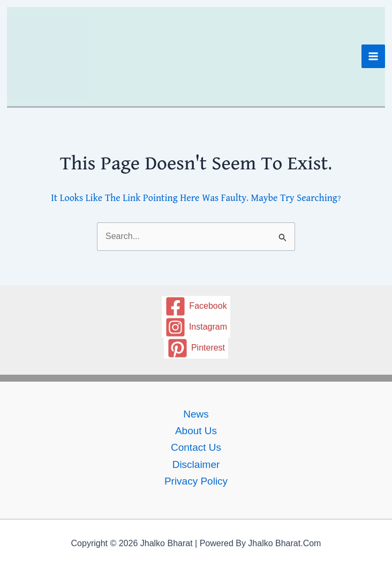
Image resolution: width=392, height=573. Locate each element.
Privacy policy (196, 481)
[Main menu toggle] (373, 57)
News (196, 414)
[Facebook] (196, 306)
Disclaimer (196, 464)
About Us (196, 431)
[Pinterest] (196, 348)
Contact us (196, 447)
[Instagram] (196, 327)
